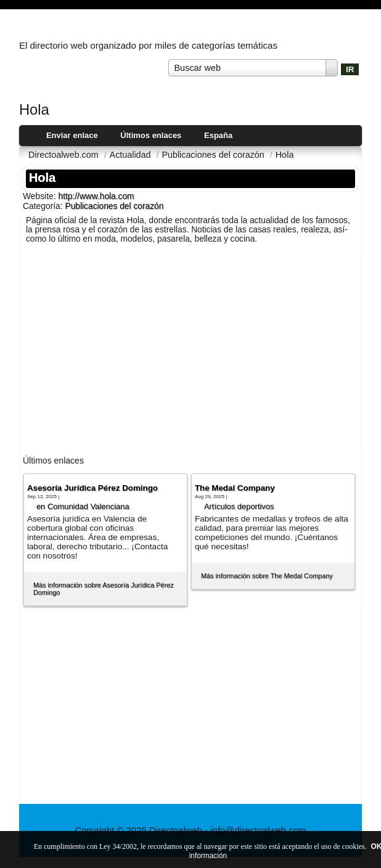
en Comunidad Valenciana (83, 506)
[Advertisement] (190, 352)
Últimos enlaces (151, 135)
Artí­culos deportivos (239, 506)
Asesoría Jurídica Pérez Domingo (92, 488)
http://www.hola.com (96, 196)
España (218, 135)
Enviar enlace (72, 135)
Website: (41, 196)
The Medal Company (235, 488)
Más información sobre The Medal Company (267, 576)
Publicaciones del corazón (115, 206)
